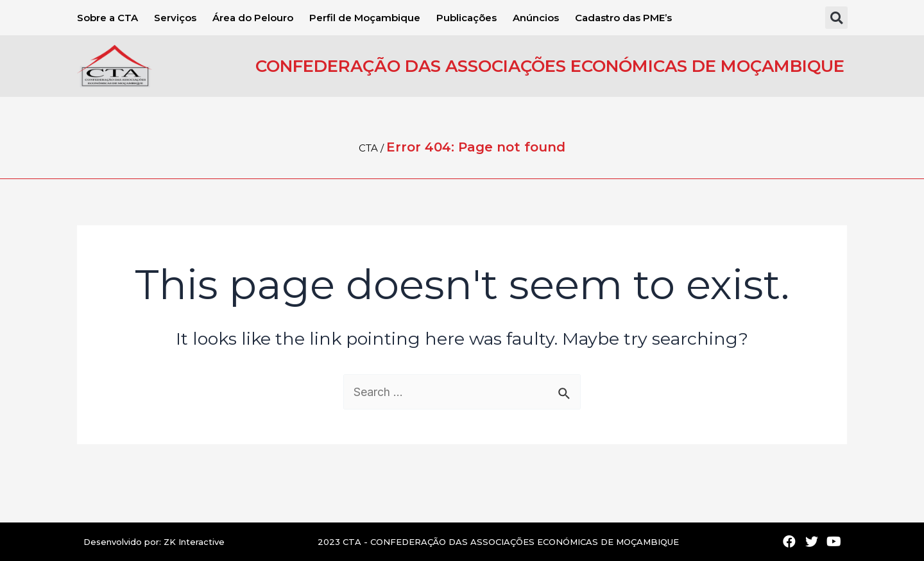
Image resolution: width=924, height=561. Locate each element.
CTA (368, 148)
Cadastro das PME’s (623, 18)
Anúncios (536, 18)
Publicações (466, 18)
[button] (836, 18)
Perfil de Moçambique (365, 18)
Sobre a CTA (107, 18)
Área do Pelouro (253, 18)
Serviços (175, 18)
